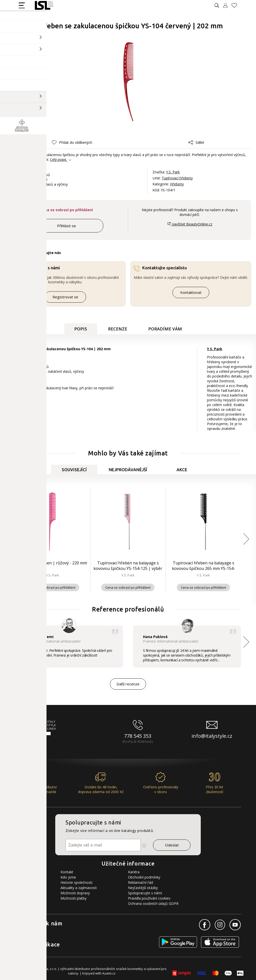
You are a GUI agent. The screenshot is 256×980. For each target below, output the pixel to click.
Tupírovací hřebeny (177, 178)
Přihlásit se (66, 226)
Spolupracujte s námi (145, 893)
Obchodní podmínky (144, 877)
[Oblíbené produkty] (236, 5)
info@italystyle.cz (212, 736)
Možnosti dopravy (75, 893)
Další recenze (128, 684)
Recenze (118, 329)
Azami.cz (109, 973)
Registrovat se (65, 297)
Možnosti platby (73, 898)
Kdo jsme (68, 877)
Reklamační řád (140, 882)
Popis (81, 329)
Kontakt (67, 872)
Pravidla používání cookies (149, 898)
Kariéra (134, 872)
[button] (72, 142)
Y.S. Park (173, 172)
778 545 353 (138, 736)
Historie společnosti (76, 882)
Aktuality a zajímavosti (79, 888)
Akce (182, 470)
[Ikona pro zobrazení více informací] (144, 845)
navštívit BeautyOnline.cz (189, 224)
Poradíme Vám (165, 329)
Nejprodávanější (128, 470)
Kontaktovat (191, 292)
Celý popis (58, 159)
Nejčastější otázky (143, 888)
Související (74, 470)
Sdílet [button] (196, 142)
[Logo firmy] (44, 5)
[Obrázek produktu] (128, 82)
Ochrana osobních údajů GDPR (153, 903)
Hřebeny (177, 184)
